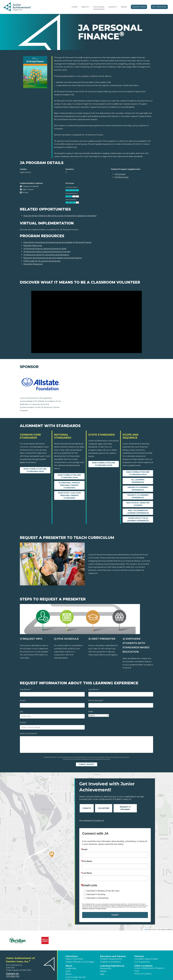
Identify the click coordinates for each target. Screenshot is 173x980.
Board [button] (68, 974)
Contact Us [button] (12, 974)
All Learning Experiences (138, 481)
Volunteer (104, 808)
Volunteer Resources (33, 264)
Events (112, 7)
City (21, 712)
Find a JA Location (143, 974)
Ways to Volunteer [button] (74, 959)
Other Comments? (28, 733)
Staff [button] (68, 971)
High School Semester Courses (138, 504)
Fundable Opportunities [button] (146, 959)
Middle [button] (103, 971)
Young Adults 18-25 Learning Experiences (138, 519)
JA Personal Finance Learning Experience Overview (47, 252)
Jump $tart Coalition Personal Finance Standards (69, 495)
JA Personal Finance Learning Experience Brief (45, 249)
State (91, 712)
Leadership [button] (71, 968)
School (23, 722)
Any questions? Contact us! (91, 820)
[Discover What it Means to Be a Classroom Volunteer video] (86, 322)
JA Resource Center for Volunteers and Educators (46, 255)
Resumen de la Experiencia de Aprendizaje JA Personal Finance (53, 258)
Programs (99, 7)
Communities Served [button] (76, 977)
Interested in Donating (96, 894)
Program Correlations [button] (110, 962)
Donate (87, 808)
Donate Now (139, 7)
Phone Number (96, 700)
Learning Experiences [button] (112, 966)
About (85, 7)
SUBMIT (115, 915)
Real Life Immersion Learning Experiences (138, 512)
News (124, 7)
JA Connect (120, 174)
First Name (25, 689)
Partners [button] (139, 956)
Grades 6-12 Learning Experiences (138, 496)
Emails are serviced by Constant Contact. (94, 908)
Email (23, 700)
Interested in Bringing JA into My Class (103, 891)
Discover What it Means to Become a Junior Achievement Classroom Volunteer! (60, 216)
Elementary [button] (106, 968)
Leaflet (146, 930)
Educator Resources (33, 245)
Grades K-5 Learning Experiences (138, 489)
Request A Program (125, 808)
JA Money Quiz (122, 177)
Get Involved (159, 7)
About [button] (69, 966)
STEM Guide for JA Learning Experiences (42, 261)
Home (75, 7)
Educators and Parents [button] (113, 956)
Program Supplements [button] (111, 959)
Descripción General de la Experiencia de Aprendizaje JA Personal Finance (57, 242)
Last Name (94, 689)
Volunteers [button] (72, 956)
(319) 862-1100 (13, 976)
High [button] (102, 974)
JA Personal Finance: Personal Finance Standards (69, 485)
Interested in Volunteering (97, 898)
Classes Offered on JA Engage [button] (80, 962)
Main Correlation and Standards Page (35, 470)
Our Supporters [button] (142, 962)
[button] (89, 7)
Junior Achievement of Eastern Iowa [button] (149, 969)
